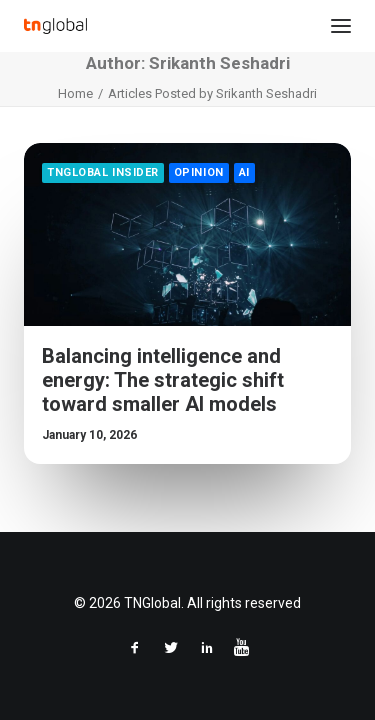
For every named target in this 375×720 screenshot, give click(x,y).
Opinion (199, 172)
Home (75, 93)
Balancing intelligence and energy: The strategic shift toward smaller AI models (163, 380)
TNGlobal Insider (103, 172)
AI (244, 172)
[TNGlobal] (55, 26)
